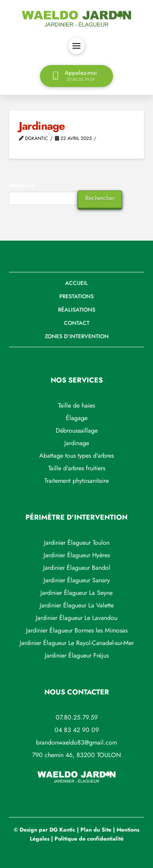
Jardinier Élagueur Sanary (77, 580)
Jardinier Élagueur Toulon (77, 543)
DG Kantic (62, 830)
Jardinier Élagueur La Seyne (76, 593)
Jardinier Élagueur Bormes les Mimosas (77, 630)
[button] (76, 46)
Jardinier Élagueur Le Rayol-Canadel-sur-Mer (77, 643)
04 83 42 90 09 (77, 730)
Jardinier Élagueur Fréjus (77, 655)
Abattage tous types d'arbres (76, 456)
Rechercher (22, 185)
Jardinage (77, 443)
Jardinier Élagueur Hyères (77, 555)
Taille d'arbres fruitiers (77, 468)
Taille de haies (76, 405)
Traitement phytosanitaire (76, 481)
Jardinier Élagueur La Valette (77, 605)
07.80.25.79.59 (77, 717)
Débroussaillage (77, 430)
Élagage (77, 418)
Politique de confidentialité (89, 839)
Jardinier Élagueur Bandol (77, 568)
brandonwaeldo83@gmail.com (76, 742)
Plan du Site (96, 830)
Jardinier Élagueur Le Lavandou (76, 618)
